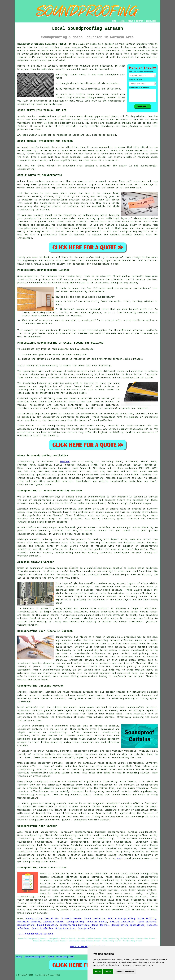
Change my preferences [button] (125, 971)
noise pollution (42, 858)
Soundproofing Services (74, 925)
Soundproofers (26, 925)
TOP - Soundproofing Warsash (35, 934)
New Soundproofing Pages (35, 957)
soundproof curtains (86, 751)
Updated (51, 957)
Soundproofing (26, 462)
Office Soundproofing (122, 919)
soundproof (41, 101)
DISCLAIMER (151, 21)
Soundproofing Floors (65, 957)
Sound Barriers (147, 922)
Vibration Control (29, 922)
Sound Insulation (95, 919)
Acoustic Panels (71, 919)
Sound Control (100, 925)
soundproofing (80, 47)
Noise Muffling (147, 919)
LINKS (122, 21)
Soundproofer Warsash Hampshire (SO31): (42, 44)
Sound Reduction (47, 925)
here (119, 858)
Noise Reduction (65, 928)
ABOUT (130, 21)
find (27, 832)
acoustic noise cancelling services (63, 890)
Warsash (65, 462)
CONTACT (140, 21)
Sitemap (19, 957)
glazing (78, 583)
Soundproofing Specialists (42, 919)
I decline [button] (108, 971)
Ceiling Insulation (122, 922)
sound (74, 75)
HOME (114, 21)
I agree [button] (98, 971)
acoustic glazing (68, 568)
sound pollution (102, 66)
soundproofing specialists (34, 475)
